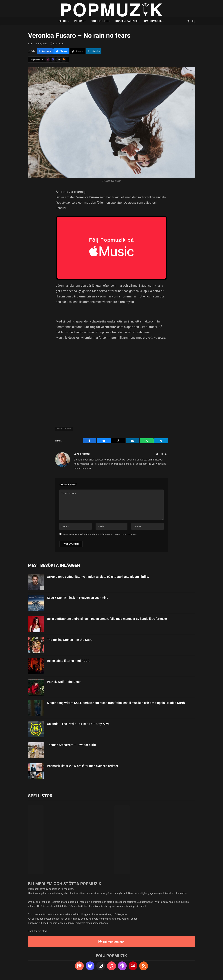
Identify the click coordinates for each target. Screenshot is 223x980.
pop (30, 44)
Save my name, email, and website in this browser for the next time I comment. (100, 534)
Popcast (80, 21)
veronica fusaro (64, 429)
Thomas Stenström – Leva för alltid (71, 745)
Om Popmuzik (153, 21)
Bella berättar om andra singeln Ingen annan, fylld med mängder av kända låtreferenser (107, 619)
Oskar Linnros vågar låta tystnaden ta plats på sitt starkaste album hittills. (98, 577)
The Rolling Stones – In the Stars (70, 640)
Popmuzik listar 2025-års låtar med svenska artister (83, 766)
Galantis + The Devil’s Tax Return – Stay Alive (78, 724)
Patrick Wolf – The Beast (64, 682)
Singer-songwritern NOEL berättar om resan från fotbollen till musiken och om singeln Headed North (116, 703)
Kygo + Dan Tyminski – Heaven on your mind (78, 598)
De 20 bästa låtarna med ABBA (68, 661)
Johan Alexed (82, 454)
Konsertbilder (101, 21)
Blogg (63, 21)
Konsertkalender (127, 21)
